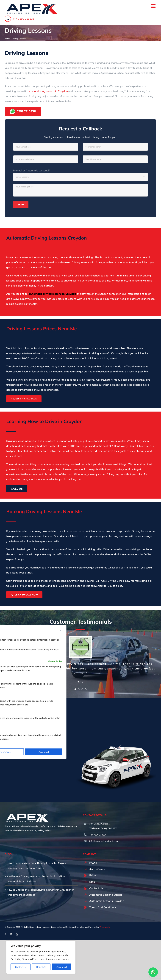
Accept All (62, 967)
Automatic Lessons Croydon (107, 901)
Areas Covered (98, 869)
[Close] (60, 631)
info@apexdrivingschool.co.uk (104, 841)
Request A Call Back (24, 399)
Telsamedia (105, 927)
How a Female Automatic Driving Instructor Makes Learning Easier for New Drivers (36, 865)
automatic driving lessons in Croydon (53, 294)
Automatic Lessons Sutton (106, 895)
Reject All (41, 967)
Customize (20, 967)
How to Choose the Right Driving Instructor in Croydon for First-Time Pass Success (40, 892)
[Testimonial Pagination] (75, 689)
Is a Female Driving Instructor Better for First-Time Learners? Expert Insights (36, 879)
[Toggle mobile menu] (154, 6)
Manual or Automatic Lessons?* (32, 173)
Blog (92, 882)
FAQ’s (93, 863)
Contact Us (96, 888)
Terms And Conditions (103, 907)
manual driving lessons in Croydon (48, 91)
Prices (93, 875)
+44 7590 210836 (19, 19)
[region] (41, 957)
